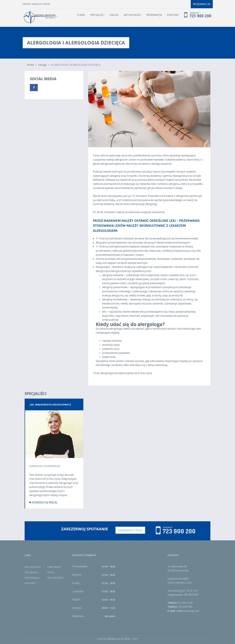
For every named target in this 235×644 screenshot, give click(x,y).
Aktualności (133, 15)
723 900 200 (200, 16)
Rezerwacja (202, 4)
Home (30, 65)
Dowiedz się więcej (43, 502)
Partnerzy (54, 567)
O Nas (81, 15)
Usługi (114, 15)
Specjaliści (97, 15)
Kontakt (173, 15)
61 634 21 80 (185, 603)
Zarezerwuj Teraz (130, 530)
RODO (51, 572)
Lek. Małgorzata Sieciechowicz (50, 404)
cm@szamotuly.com (188, 611)
